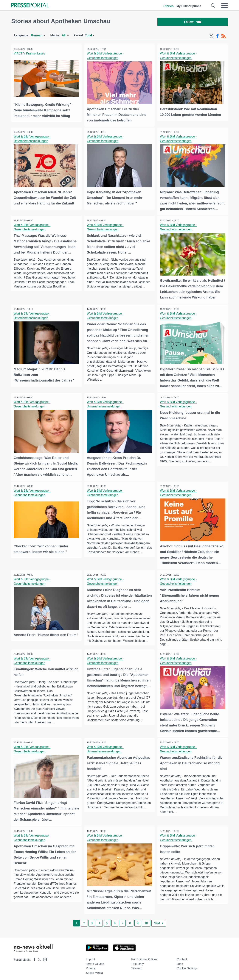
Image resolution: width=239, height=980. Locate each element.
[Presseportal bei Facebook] (33, 958)
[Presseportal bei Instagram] (44, 957)
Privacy (91, 966)
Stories (168, 6)
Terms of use (95, 962)
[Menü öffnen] (224, 6)
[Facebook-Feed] (217, 37)
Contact (182, 958)
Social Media (94, 971)
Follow (193, 22)
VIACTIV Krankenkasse (30, 54)
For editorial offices (144, 958)
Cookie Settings (187, 966)
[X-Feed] (211, 37)
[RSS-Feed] (224, 37)
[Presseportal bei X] (38, 958)
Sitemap (137, 966)
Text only (138, 962)
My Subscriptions (189, 6)
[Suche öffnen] (213, 6)
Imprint (90, 958)
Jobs (180, 962)
